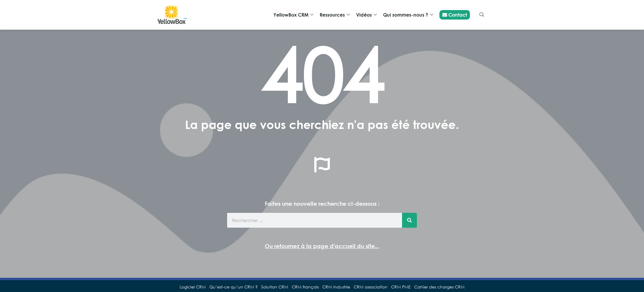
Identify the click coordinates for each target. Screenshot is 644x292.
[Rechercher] (409, 220)
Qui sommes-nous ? (408, 15)
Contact (455, 15)
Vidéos (366, 15)
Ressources (335, 15)
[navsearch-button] (482, 15)
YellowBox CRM (293, 15)
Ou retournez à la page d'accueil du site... (322, 246)
